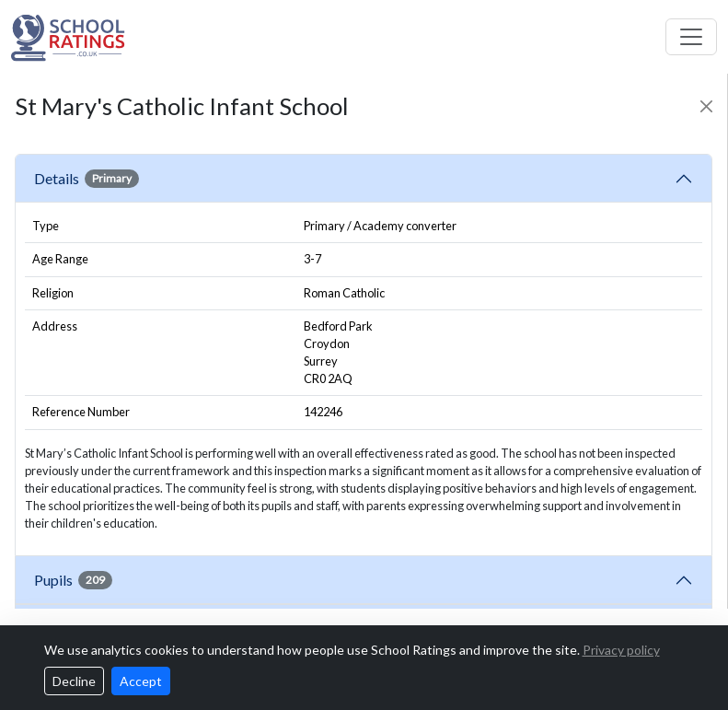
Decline (74, 681)
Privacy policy (621, 650)
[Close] (706, 106)
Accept (141, 681)
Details (87, 179)
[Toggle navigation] (691, 37)
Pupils (73, 580)
